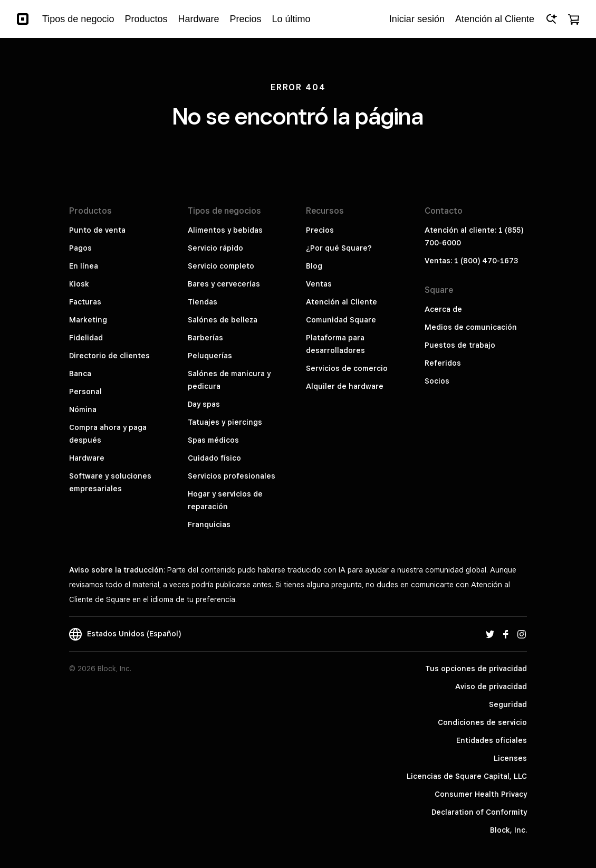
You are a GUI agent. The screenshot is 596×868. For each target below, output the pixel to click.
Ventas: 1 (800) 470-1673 (471, 261)
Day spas (204, 404)
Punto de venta (97, 230)
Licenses (510, 758)
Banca (80, 374)
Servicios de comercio (347, 368)
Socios (437, 381)
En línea (84, 266)
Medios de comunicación (471, 327)
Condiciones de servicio (482, 722)
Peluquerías (210, 356)
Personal (85, 392)
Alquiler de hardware (345, 386)
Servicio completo (221, 266)
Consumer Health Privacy (481, 794)
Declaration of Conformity (479, 812)
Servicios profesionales (232, 476)
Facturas (85, 302)
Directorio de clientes (109, 356)
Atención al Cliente (342, 302)
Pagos (80, 248)
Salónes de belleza (223, 320)
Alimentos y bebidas (225, 230)
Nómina (83, 409)
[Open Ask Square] (551, 19)
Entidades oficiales (492, 740)
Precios (320, 230)
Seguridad (508, 704)
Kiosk (79, 284)
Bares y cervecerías (224, 284)
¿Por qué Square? (339, 248)
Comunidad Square (341, 320)
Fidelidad (86, 338)
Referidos (443, 363)
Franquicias (209, 524)
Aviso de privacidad (491, 686)
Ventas (319, 284)
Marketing (88, 320)
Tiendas (203, 302)
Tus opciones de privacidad (476, 669)
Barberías (205, 338)
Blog (314, 266)
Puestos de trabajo (460, 345)
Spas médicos (213, 440)
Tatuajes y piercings (225, 422)
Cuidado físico (214, 458)
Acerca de (443, 309)
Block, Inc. (508, 830)
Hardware (87, 458)
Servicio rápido (215, 248)
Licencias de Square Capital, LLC (467, 776)
